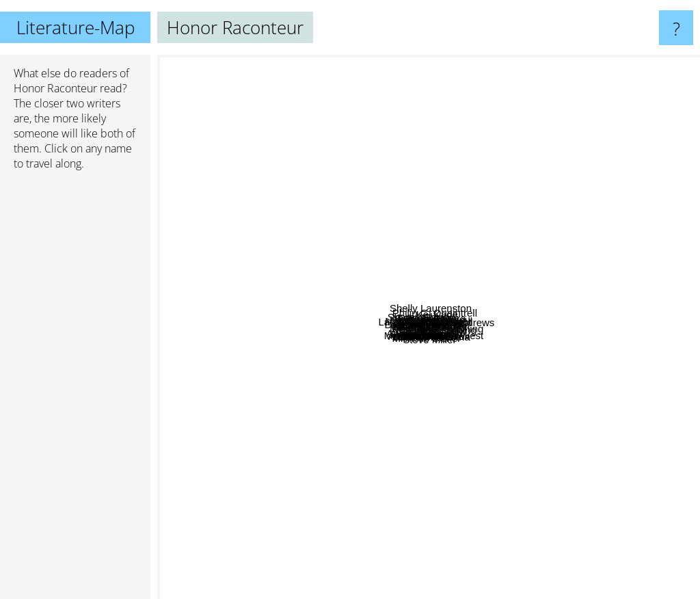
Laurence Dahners (318, 241)
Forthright (440, 263)
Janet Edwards (382, 420)
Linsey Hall (502, 448)
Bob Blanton (308, 340)
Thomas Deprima (436, 478)
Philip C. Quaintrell (486, 164)
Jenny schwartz (454, 369)
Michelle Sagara (414, 175)
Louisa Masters (351, 229)
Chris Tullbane (497, 307)
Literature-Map (76, 27)
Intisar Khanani (482, 222)
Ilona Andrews (650, 298)
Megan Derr (527, 283)
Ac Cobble (393, 409)
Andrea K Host (322, 396)
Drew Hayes (255, 277)
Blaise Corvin (343, 482)
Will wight (239, 311)
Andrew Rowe (292, 406)
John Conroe (387, 502)
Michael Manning (527, 363)
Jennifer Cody (446, 425)
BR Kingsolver (463, 322)
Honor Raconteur (55, 88)
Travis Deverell (557, 223)
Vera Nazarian (575, 313)
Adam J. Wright (545, 249)
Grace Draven (417, 199)
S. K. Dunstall (380, 305)
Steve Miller (460, 528)
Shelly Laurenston (493, 64)
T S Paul (327, 290)
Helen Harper (432, 230)
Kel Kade (544, 136)
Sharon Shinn (285, 149)
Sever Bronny (466, 403)
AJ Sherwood (374, 255)
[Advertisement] (75, 390)
